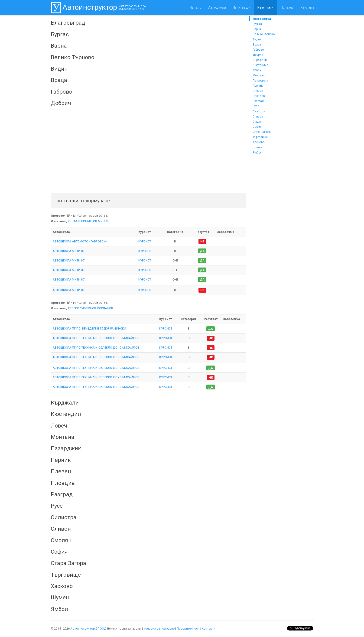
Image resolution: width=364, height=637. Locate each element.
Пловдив (259, 96)
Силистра (259, 111)
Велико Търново (264, 34)
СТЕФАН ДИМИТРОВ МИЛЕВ (88, 221)
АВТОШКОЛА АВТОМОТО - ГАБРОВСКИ (80, 241)
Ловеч (257, 70)
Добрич (258, 55)
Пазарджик (260, 81)
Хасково (259, 142)
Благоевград (262, 19)
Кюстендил (260, 65)
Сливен (258, 117)
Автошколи (217, 7)
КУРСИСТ (145, 241)
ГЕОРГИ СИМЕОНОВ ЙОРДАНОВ (91, 308)
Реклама (307, 7)
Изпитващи (242, 7)
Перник (258, 86)
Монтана (259, 75)
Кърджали (260, 60)
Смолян (258, 122)
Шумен (258, 147)
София (257, 127)
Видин (257, 39)
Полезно (287, 7)
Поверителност (188, 629)
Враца (257, 45)
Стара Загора (262, 132)
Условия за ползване (159, 629)
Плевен (258, 91)
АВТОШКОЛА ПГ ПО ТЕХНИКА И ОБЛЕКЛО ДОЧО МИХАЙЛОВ (96, 338)
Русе (256, 106)
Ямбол (257, 153)
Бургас (257, 24)
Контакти (209, 629)
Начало (195, 7)
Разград (258, 101)
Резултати (266, 7)
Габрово (258, 50)
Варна (257, 29)
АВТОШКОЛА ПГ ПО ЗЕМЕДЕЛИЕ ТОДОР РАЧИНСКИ (89, 328)
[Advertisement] (148, 150)
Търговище (260, 137)
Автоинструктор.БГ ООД (88, 629)
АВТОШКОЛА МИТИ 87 (69, 251)
